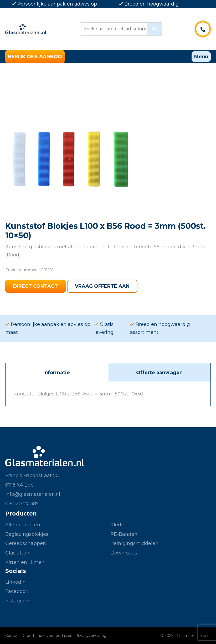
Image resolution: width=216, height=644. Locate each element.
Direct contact (35, 286)
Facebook (17, 591)
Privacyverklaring (91, 636)
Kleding (120, 525)
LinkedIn (16, 582)
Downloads (124, 553)
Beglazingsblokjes (27, 534)
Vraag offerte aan (102, 286)
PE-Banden (124, 534)
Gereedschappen (26, 543)
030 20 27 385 (22, 504)
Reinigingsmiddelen (134, 543)
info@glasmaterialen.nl (33, 494)
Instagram (17, 601)
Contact (13, 636)
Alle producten (23, 525)
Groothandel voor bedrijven (48, 636)
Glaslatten (17, 553)
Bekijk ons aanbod (35, 57)
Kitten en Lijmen (25, 562)
